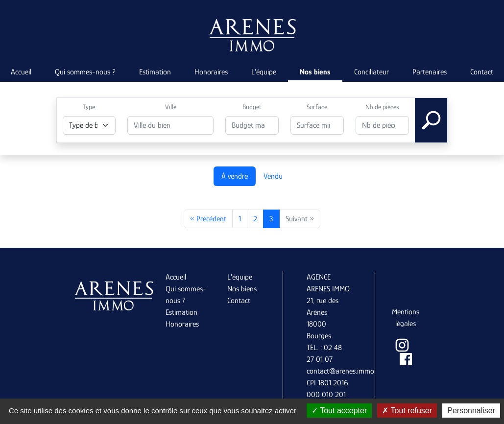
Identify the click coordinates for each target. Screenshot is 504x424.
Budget (252, 107)
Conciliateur (372, 72)
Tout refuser (407, 411)
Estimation (155, 72)
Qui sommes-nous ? (85, 72)
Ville (171, 107)
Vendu (273, 176)
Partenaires (430, 72)
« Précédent (208, 219)
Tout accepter (339, 411)
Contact (239, 301)
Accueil (176, 277)
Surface (317, 107)
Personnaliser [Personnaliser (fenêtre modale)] (471, 411)
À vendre (235, 176)
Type (89, 107)
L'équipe (264, 72)
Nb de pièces (382, 107)
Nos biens (315, 72)
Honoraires (211, 72)
